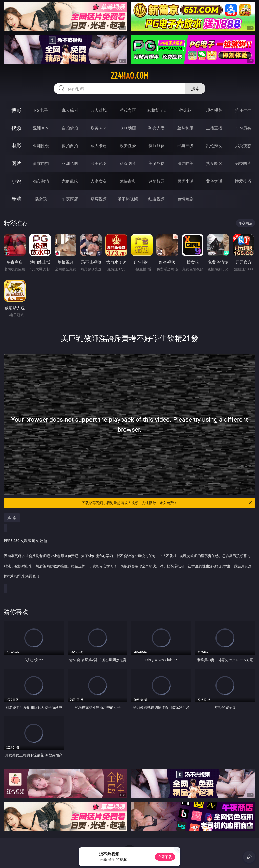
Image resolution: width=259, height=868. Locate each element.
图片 (16, 163)
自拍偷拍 (70, 128)
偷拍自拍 (70, 146)
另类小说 (185, 181)
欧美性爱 (128, 146)
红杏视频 (157, 199)
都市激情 (41, 181)
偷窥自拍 (41, 163)
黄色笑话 (214, 181)
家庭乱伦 (70, 181)
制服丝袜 (157, 146)
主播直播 (214, 128)
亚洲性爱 (41, 146)
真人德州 (70, 110)
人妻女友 (99, 181)
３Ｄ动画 (128, 128)
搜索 (195, 89)
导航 (16, 199)
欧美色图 (99, 163)
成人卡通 (99, 146)
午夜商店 (70, 199)
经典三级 (185, 146)
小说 (16, 181)
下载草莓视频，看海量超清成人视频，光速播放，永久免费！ (167, 503)
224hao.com (129, 76)
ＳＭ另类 (243, 128)
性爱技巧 (243, 181)
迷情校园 (157, 181)
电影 (16, 146)
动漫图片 (128, 163)
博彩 (16, 110)
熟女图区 (214, 163)
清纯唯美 (185, 163)
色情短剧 (185, 199)
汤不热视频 (128, 199)
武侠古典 (128, 181)
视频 (16, 128)
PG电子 (41, 110)
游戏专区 (128, 110)
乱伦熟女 (214, 146)
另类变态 (243, 146)
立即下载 (165, 857)
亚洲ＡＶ (41, 128)
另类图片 (243, 163)
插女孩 (41, 199)
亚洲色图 (70, 163)
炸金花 (185, 110)
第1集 (12, 518)
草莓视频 (99, 199)
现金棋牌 (214, 110)
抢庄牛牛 (243, 110)
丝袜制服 (185, 128)
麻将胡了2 (156, 110)
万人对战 (99, 110)
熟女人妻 (157, 128)
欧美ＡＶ (99, 128)
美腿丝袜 (157, 163)
